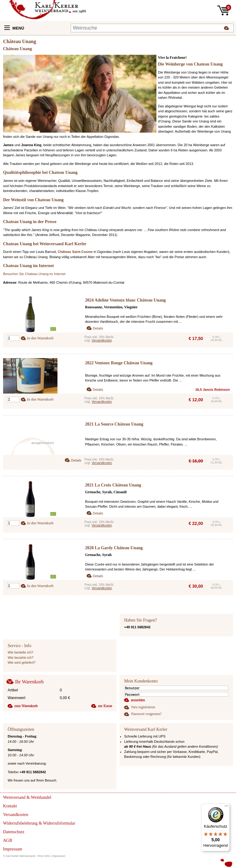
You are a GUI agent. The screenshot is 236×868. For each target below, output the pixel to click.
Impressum (59, 856)
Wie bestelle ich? (20, 652)
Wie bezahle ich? (21, 658)
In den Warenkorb (40, 338)
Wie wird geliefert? (22, 662)
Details (98, 328)
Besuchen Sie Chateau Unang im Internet (34, 274)
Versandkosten (102, 340)
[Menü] (226, 807)
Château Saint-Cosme (75, 252)
